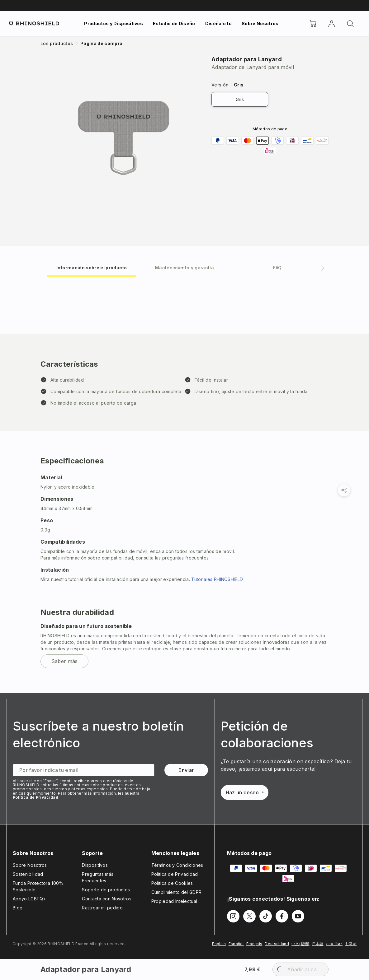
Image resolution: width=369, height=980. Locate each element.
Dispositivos (95, 865)
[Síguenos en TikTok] (266, 916)
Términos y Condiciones (177, 865)
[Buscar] (350, 24)
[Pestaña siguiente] (322, 268)
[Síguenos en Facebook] (282, 916)
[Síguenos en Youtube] (298, 916)
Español (236, 944)
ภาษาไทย (334, 944)
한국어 (351, 944)
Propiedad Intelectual (174, 901)
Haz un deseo (245, 792)
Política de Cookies (172, 883)
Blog (18, 908)
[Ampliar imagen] (123, 138)
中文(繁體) (300, 944)
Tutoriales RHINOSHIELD (217, 579)
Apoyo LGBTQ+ (29, 899)
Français (254, 944)
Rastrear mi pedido (102, 908)
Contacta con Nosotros (107, 899)
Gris (240, 99)
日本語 (318, 944)
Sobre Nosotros (260, 23)
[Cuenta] (332, 24)
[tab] (92, 267)
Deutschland (277, 944)
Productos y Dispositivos (114, 23)
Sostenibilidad (28, 874)
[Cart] (313, 24)
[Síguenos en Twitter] (249, 916)
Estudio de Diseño (174, 23)
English (219, 944)
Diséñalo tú (219, 23)
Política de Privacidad (35, 797)
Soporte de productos (106, 890)
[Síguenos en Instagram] (233, 916)
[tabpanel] (184, 485)
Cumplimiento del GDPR (177, 892)
